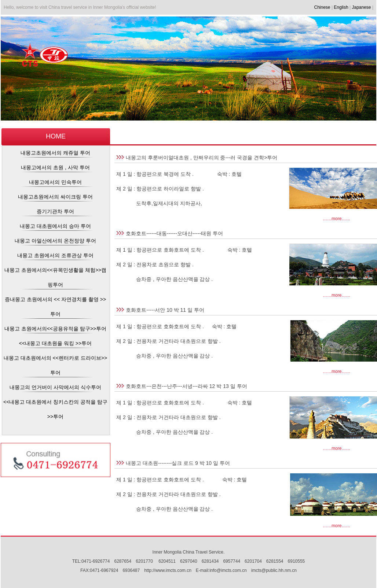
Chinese (322, 7)
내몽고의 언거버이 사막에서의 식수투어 (55, 387)
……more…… (336, 219)
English (341, 7)
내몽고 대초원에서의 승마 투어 (55, 226)
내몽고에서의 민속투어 (55, 182)
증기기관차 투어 (55, 211)
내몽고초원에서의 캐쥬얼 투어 (55, 153)
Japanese (362, 7)
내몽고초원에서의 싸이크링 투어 (55, 197)
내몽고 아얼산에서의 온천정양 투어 (55, 241)
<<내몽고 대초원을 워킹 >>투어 (55, 343)
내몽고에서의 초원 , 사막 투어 (55, 167)
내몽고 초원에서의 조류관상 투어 (55, 255)
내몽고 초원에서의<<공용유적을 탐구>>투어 (55, 329)
